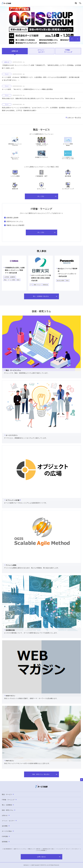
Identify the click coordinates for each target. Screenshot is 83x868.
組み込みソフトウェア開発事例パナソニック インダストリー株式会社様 (67, 272)
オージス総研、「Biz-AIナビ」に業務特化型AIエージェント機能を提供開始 (27, 89)
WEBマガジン (10, 696)
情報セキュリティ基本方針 (34, 849)
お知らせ (15, 51)
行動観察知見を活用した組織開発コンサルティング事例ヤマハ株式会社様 (14, 270)
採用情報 (6, 842)
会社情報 (6, 826)
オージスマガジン (11, 435)
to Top (82, 780)
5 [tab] (61, 41)
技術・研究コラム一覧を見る (45, 774)
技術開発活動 (9, 630)
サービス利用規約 (41, 850)
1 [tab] (40, 41)
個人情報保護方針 (8, 849)
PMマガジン (9, 761)
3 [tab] (52, 41)
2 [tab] (48, 41)
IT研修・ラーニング (68, 51)
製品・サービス (8, 794)
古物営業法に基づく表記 (48, 849)
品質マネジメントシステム (20, 849)
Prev (72, 39)
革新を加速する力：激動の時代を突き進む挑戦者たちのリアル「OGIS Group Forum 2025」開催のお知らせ (39, 98)
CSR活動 (6, 836)
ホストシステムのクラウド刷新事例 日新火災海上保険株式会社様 (40, 278)
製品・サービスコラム (12, 370)
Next (77, 39)
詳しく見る (47, 196)
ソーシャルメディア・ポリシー (63, 849)
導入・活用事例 (8, 805)
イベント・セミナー (42, 51)
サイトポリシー (76, 849)
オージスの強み (8, 831)
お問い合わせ (49, 857)
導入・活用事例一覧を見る (45, 296)
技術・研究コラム (9, 810)
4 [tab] (56, 41)
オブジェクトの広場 (12, 500)
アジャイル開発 (10, 565)
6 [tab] (65, 41)
